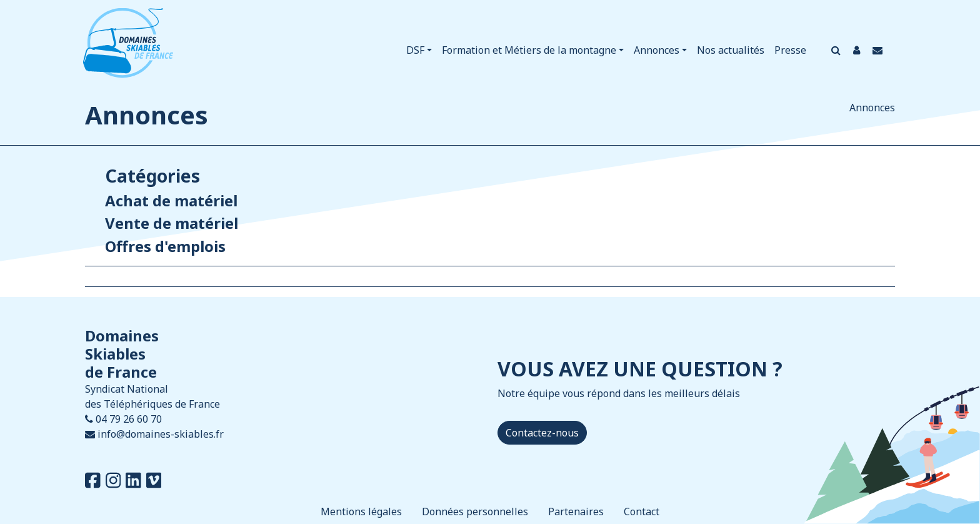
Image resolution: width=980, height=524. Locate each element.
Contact (642, 511)
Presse (790, 50)
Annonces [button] (657, 50)
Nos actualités (731, 50)
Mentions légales (361, 511)
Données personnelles (475, 511)
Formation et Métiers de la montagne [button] (529, 50)
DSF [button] (415, 50)
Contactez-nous (542, 433)
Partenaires (576, 511)
